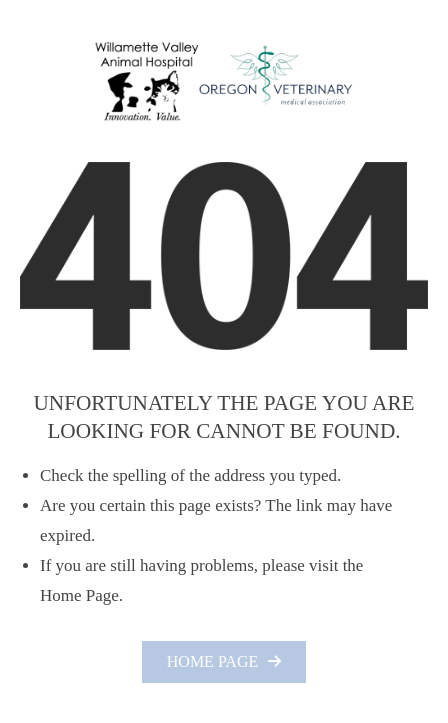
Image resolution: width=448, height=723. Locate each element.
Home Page (212, 661)
